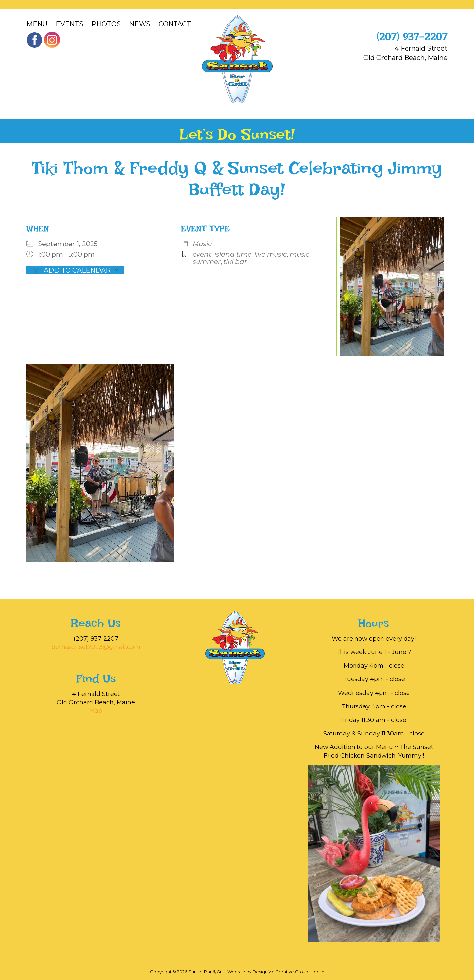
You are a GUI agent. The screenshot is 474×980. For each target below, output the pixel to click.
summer (207, 262)
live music (271, 254)
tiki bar (235, 262)
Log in (318, 972)
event (202, 254)
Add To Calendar (72, 270)
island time (233, 254)
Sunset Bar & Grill (237, 59)
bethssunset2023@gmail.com (96, 647)
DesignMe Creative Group (280, 972)
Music (202, 244)
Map (96, 711)
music (300, 254)
